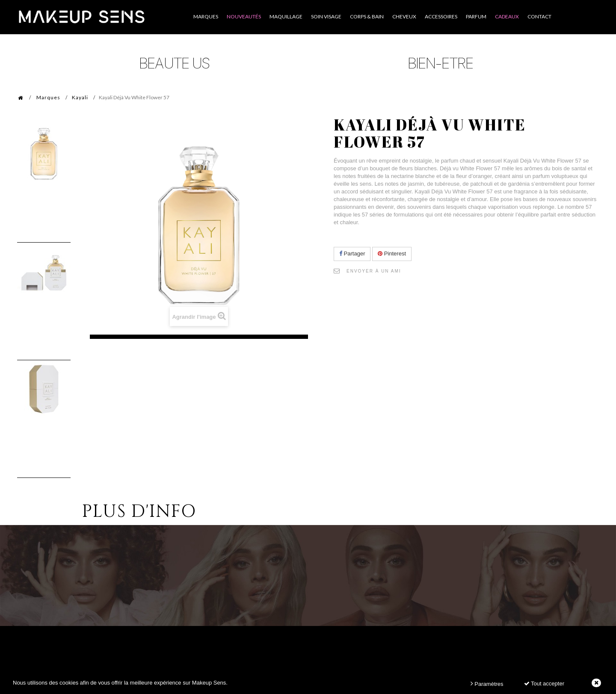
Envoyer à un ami (374, 271)
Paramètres (487, 684)
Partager (352, 254)
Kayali (80, 97)
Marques (48, 97)
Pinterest (392, 254)
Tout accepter (544, 684)
